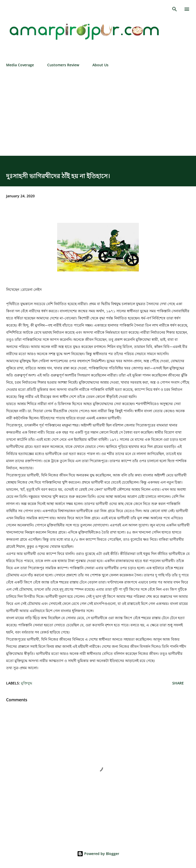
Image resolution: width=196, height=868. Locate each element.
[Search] (175, 9)
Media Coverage (20, 65)
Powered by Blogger (98, 854)
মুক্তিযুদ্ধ (27, 683)
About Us (100, 65)
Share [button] (178, 683)
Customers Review (63, 65)
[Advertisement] (98, 109)
